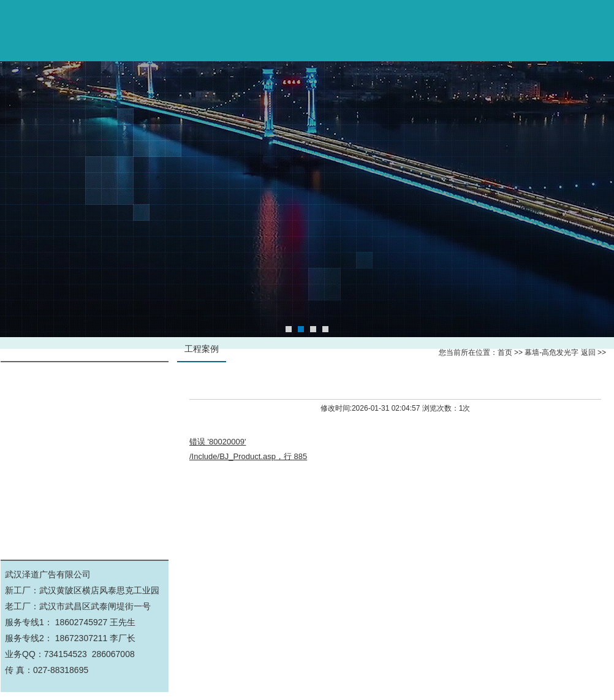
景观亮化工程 (85, 517)
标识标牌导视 (85, 407)
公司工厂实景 (85, 462)
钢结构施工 (85, 434)
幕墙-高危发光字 (85, 379)
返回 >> (593, 352)
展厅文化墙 (85, 489)
